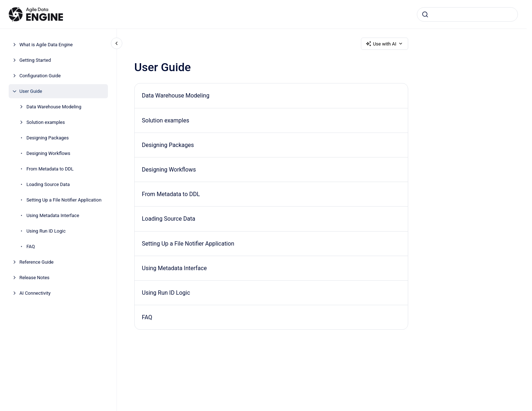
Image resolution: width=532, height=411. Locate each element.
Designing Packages (47, 138)
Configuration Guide (40, 76)
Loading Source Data (48, 184)
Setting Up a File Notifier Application (64, 200)
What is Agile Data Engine (46, 45)
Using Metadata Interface (53, 215)
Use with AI (385, 44)
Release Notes (34, 278)
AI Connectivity (35, 293)
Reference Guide (37, 262)
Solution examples (46, 122)
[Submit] (425, 14)
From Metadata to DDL (50, 169)
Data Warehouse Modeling (54, 107)
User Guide (31, 91)
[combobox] (467, 14)
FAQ (30, 246)
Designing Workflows (48, 153)
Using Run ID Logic (46, 231)
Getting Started (35, 60)
